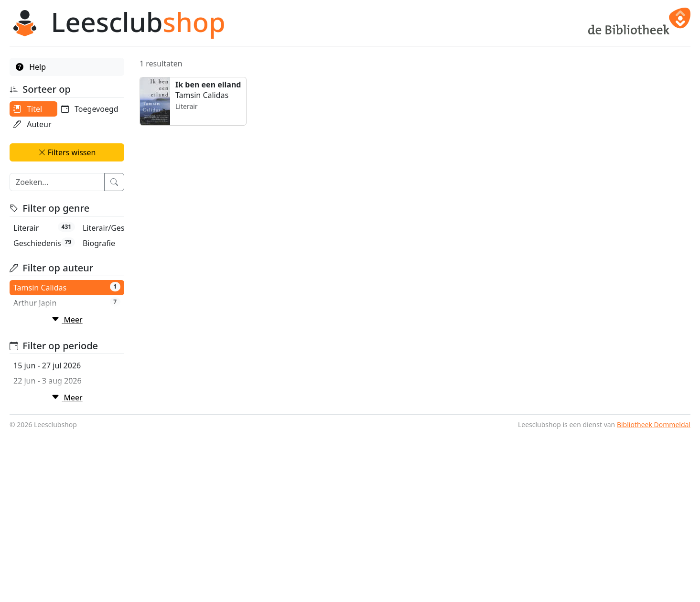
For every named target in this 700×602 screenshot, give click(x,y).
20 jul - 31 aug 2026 (48, 549)
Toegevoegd (42, 140)
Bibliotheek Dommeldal (654, 593)
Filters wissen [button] (67, 168)
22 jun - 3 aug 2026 (48, 488)
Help (31, 67)
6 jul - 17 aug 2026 (46, 518)
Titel (28, 109)
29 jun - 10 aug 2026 (50, 503)
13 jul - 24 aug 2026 (48, 534)
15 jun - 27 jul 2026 (47, 473)
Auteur (32, 124)
